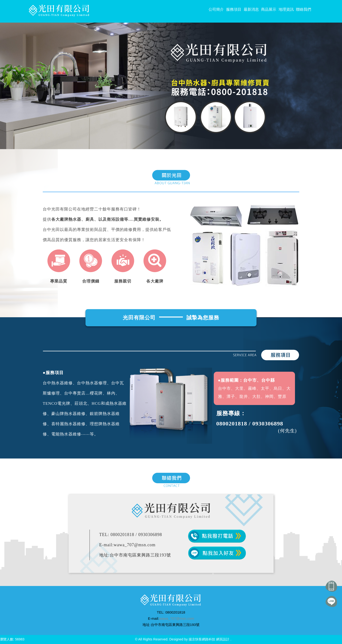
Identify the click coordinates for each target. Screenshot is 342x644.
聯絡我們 (304, 9)
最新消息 (251, 9)
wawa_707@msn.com (176, 618)
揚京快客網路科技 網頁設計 (209, 639)
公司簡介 (216, 9)
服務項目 (234, 9)
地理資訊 (286, 9)
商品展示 (269, 9)
